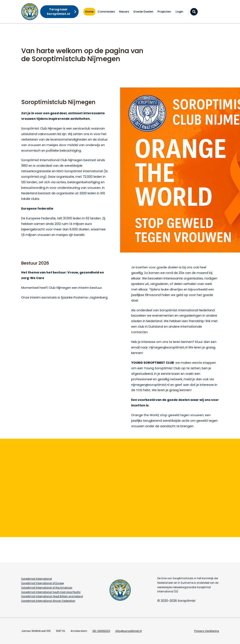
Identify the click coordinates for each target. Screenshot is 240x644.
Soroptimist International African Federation (48, 601)
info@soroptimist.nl (129, 631)
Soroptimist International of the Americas (47, 588)
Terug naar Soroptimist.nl (58, 12)
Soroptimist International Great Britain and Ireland (52, 596)
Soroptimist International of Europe (43, 583)
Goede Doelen (143, 12)
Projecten (164, 12)
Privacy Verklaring (207, 631)
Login (179, 12)
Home (89, 12)
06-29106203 (101, 631)
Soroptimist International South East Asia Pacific (51, 592)
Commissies (106, 12)
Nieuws (124, 12)
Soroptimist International (37, 579)
